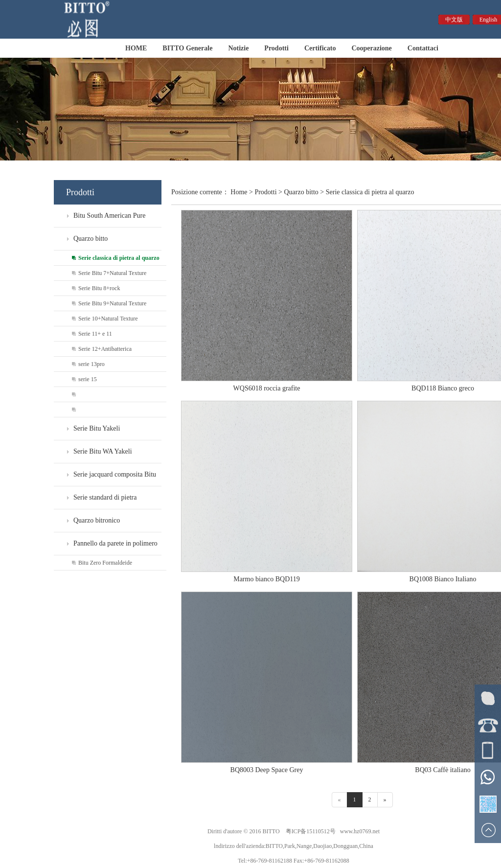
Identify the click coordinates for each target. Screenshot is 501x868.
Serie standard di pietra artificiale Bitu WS (95, 501)
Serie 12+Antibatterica (105, 349)
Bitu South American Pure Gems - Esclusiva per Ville (100, 219)
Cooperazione (371, 48)
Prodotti (276, 48)
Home (239, 192)
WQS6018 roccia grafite (267, 388)
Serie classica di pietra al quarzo (119, 258)
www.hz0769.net (360, 831)
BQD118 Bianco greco (443, 388)
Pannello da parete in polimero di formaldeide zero (106, 547)
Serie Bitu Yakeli (97, 428)
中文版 (454, 20)
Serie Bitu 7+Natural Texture (112, 273)
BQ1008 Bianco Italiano (443, 579)
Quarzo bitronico (97, 520)
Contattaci (423, 48)
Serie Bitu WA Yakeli (103, 451)
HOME (136, 48)
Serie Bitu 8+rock (99, 288)
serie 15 (88, 379)
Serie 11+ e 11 (95, 334)
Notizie (238, 48)
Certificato (320, 48)
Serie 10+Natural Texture (108, 319)
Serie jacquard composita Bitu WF (105, 478)
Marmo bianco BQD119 (267, 579)
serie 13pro (91, 364)
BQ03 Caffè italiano (443, 770)
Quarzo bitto (91, 239)
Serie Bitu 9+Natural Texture (112, 303)
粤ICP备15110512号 (311, 831)
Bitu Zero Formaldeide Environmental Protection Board (93, 565)
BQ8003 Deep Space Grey (267, 770)
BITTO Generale (187, 48)
